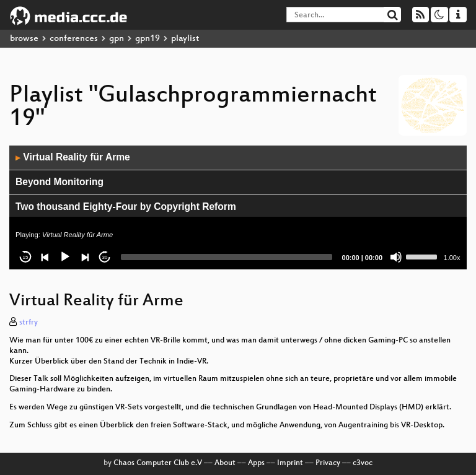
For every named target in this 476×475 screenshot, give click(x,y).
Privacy (328, 463)
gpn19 (148, 39)
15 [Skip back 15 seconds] (26, 257)
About (225, 463)
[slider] (227, 257)
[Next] (85, 257)
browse (24, 39)
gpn (117, 39)
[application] (238, 207)
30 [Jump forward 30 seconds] (105, 257)
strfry (29, 323)
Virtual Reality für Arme (73, 157)
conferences (74, 39)
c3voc (363, 463)
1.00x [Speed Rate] (452, 258)
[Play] (65, 257)
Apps (256, 463)
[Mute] (396, 257)
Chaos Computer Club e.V (158, 463)
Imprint (290, 463)
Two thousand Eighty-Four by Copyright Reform (126, 207)
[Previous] (45, 257)
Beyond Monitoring (59, 182)
